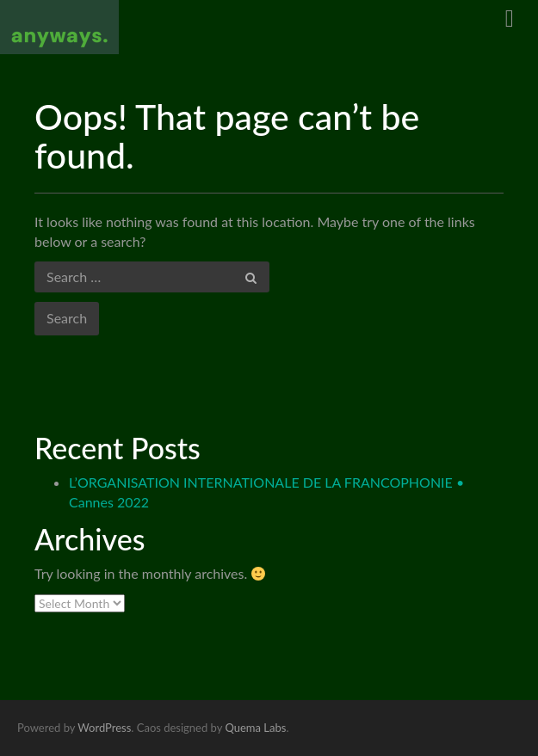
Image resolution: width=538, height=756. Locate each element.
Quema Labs (255, 728)
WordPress (104, 728)
